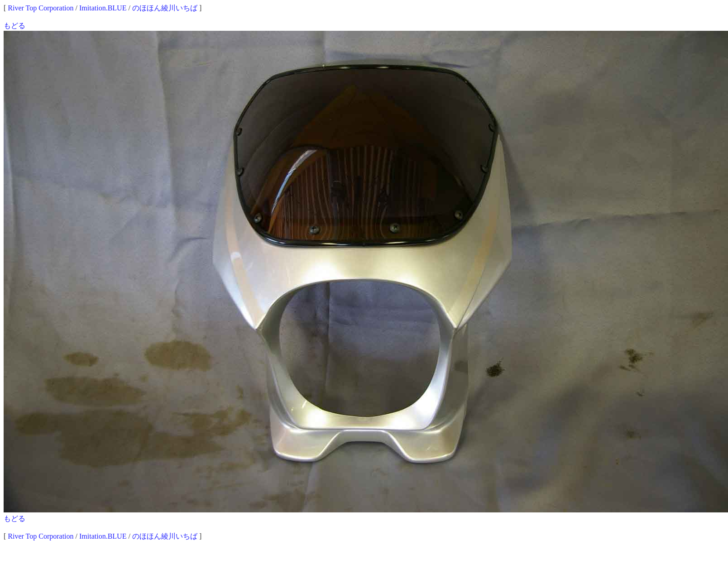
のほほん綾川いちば (165, 8)
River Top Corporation (41, 8)
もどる (14, 26)
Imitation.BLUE (103, 8)
